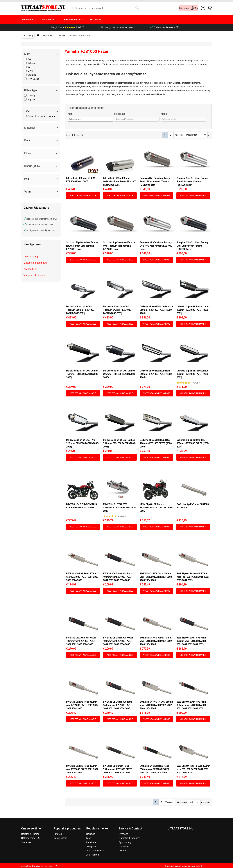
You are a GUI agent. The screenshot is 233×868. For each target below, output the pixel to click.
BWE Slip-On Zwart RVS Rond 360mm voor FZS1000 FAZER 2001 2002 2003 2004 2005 (118, 705)
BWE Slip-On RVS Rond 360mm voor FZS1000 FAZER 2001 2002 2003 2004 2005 (82, 705)
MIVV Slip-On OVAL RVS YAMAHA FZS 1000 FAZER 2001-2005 (119, 507)
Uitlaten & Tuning (30, 834)
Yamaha (61, 35)
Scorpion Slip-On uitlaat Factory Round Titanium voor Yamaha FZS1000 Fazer (156, 181)
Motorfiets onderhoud (35, 263)
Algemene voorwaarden (193, 866)
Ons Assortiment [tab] (32, 828)
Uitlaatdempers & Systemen (30, 840)
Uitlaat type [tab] (30, 90)
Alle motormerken (96, 850)
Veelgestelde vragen (34, 275)
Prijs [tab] (27, 179)
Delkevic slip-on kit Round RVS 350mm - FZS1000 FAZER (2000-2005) (156, 374)
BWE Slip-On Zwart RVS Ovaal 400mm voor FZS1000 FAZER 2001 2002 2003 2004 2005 (81, 641)
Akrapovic (92, 846)
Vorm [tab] (27, 192)
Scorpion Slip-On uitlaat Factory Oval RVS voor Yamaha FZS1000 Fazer (156, 246)
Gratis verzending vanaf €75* (165, 27)
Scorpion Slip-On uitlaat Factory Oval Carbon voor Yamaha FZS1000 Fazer (192, 246)
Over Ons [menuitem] (93, 19)
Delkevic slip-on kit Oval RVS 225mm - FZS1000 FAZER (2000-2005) (82, 443)
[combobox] (106, 8)
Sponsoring (125, 842)
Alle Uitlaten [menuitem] (28, 19)
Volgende (179, 135)
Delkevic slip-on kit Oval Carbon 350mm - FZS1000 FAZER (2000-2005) (119, 443)
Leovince (91, 842)
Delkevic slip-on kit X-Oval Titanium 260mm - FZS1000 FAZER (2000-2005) (80, 310)
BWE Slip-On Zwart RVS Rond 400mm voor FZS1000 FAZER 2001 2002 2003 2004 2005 (118, 577)
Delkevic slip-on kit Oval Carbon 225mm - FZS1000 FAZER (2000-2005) (119, 374)
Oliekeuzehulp (31, 256)
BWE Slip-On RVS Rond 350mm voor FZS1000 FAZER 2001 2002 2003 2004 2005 (82, 769)
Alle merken (30, 269)
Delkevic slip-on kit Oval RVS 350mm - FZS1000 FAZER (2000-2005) (193, 443)
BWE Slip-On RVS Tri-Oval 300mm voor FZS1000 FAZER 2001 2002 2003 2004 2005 (193, 769)
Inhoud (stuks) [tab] (32, 166)
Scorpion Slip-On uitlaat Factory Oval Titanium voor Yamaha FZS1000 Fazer (119, 246)
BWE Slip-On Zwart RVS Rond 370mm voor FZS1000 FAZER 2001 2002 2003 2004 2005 (191, 641)
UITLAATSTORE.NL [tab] (180, 828)
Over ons (124, 834)
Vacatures (124, 846)
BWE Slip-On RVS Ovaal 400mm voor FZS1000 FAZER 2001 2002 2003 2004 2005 (156, 577)
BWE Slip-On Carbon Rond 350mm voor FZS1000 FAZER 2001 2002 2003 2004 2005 (118, 769)
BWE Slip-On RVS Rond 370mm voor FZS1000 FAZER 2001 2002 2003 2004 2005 (156, 641)
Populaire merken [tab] (98, 828)
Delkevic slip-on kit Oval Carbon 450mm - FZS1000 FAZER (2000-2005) (82, 374)
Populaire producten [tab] (67, 828)
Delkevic (91, 834)
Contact (123, 850)
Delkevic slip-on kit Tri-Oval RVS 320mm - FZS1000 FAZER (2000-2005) (193, 374)
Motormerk (48, 35)
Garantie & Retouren (130, 838)
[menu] (116, 19)
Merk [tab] (27, 54)
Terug (30, 35)
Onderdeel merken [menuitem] (72, 19)
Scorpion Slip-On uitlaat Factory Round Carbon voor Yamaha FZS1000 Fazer (82, 246)
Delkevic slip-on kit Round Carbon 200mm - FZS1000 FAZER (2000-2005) (193, 310)
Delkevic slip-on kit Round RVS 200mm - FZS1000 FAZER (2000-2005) (156, 443)
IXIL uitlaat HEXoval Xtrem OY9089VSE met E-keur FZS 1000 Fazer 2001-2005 (120, 181)
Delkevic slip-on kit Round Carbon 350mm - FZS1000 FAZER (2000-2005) (157, 310)
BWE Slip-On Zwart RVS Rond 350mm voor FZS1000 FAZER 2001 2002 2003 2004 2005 (191, 705)
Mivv (89, 838)
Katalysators (60, 838)
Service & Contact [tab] (131, 828)
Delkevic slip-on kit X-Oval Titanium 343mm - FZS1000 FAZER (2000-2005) (117, 310)
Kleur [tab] (27, 140)
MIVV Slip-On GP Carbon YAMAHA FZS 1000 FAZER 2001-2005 (156, 507)
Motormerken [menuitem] (48, 19)
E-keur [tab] (28, 153)
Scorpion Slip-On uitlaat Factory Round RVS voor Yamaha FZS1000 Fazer (192, 181)
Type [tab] (27, 111)
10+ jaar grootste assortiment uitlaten (116, 27)
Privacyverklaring (173, 866)
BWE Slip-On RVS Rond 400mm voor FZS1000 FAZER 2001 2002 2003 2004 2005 (82, 577)
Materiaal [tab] (30, 128)
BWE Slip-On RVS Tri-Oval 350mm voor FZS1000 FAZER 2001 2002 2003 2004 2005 (157, 705)
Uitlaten (58, 834)
